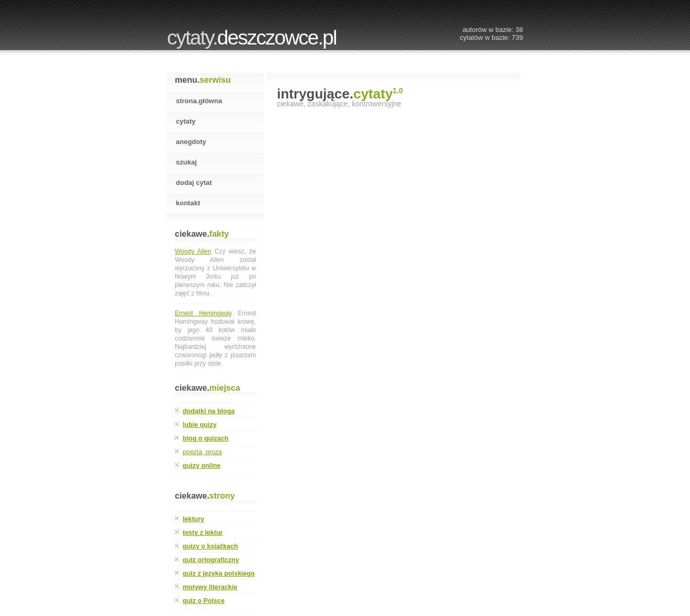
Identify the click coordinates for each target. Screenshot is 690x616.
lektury (193, 519)
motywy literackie (210, 587)
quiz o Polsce (204, 601)
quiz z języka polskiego (219, 574)
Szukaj (186, 162)
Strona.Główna (199, 101)
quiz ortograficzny (211, 560)
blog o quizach (206, 438)
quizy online (202, 466)
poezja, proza (202, 452)
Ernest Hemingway (203, 313)
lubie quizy (200, 425)
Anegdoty (191, 142)
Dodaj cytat (194, 183)
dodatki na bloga (209, 411)
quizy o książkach (210, 546)
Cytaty (186, 121)
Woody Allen (193, 251)
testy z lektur (203, 533)
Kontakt (188, 203)
